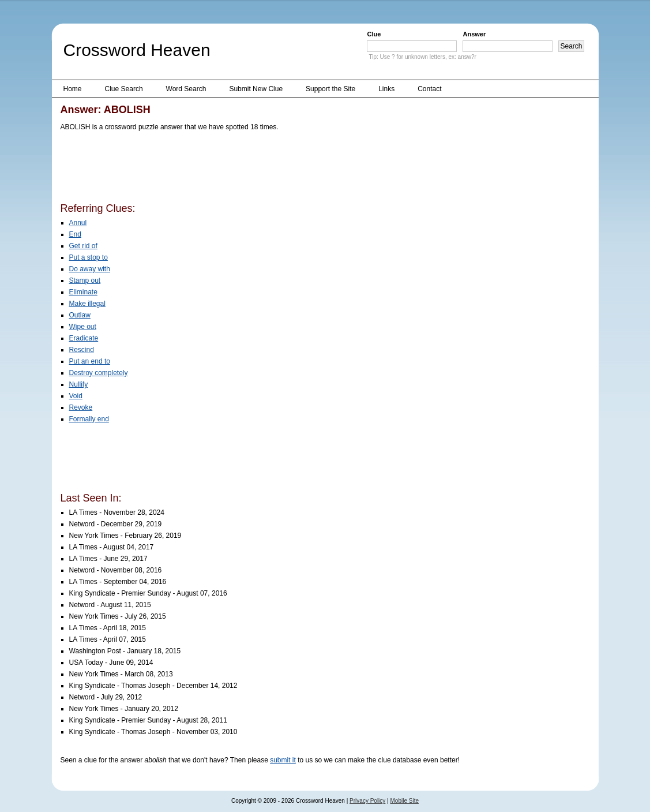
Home (73, 89)
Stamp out (85, 280)
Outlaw (80, 315)
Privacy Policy (367, 801)
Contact (429, 89)
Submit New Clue (256, 89)
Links (386, 89)
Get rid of (83, 246)
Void (76, 396)
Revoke (81, 407)
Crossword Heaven (137, 50)
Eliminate (83, 292)
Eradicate (84, 338)
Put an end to (90, 361)
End (75, 234)
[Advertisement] (270, 169)
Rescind (82, 350)
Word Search (186, 89)
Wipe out (83, 327)
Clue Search (124, 89)
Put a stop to (89, 257)
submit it (283, 760)
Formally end (89, 419)
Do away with (90, 269)
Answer (474, 34)
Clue (374, 34)
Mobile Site (405, 801)
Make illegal (87, 304)
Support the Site (330, 89)
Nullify (79, 384)
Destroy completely (99, 373)
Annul (78, 223)
